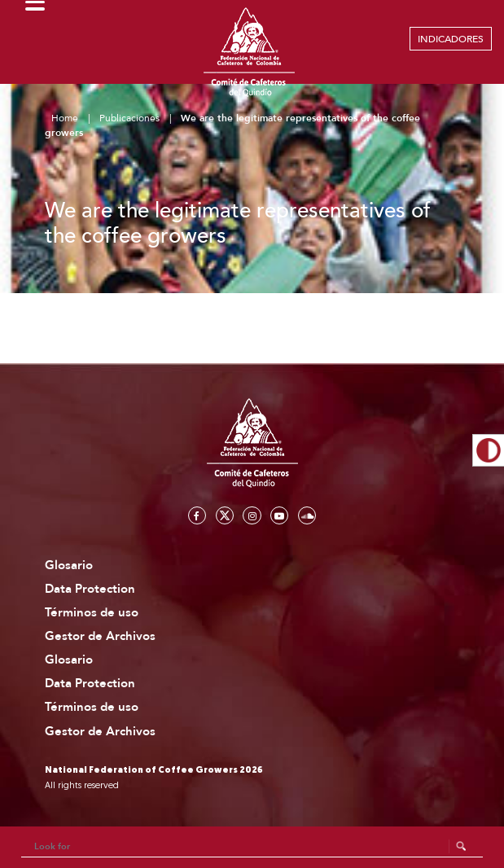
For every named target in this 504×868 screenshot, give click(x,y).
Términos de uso (92, 613)
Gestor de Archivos (100, 636)
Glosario (69, 566)
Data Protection (90, 589)
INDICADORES (451, 39)
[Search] (252, 847)
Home (65, 118)
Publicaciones (129, 118)
